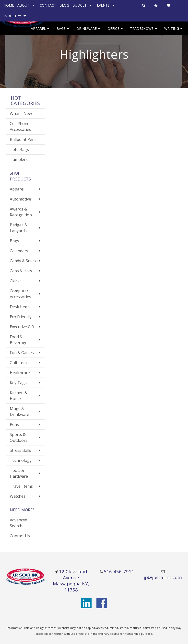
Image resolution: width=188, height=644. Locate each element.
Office (115, 32)
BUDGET (80, 5)
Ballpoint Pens (23, 139)
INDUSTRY (12, 16)
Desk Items (20, 307)
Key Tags (18, 383)
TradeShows (143, 32)
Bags (63, 32)
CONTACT (48, 5)
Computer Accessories (20, 294)
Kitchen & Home (18, 396)
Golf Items (19, 363)
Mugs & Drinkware (19, 412)
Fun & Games (22, 353)
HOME (9, 5)
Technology (21, 460)
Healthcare (20, 373)
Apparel (40, 32)
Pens (14, 424)
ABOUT (23, 5)
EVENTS (103, 5)
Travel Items (21, 486)
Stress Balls (20, 450)
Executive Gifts (23, 327)
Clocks (16, 281)
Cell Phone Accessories (20, 127)
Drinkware (88, 32)
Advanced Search (18, 523)
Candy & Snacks (24, 261)
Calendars (19, 251)
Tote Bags (19, 149)
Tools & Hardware (19, 473)
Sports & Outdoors (19, 437)
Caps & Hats (21, 271)
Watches (18, 496)
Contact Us (20, 536)
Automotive (20, 199)
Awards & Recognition (21, 212)
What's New (21, 114)
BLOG (64, 5)
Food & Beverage (19, 340)
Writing (173, 32)
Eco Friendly (21, 317)
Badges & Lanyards (18, 228)
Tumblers (19, 159)
